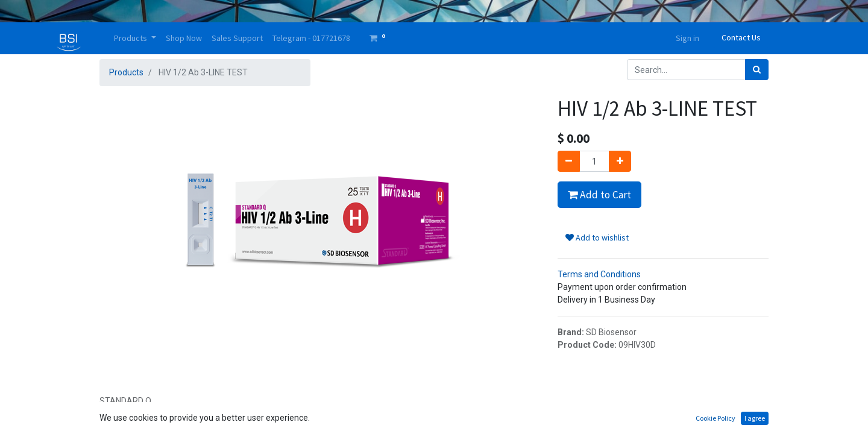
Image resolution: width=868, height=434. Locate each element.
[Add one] (620, 161)
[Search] (757, 70)
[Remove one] (569, 161)
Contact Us (741, 37)
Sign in (687, 38)
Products (126, 72)
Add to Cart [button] (599, 195)
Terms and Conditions (599, 274)
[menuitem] (184, 38)
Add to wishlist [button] (597, 237)
